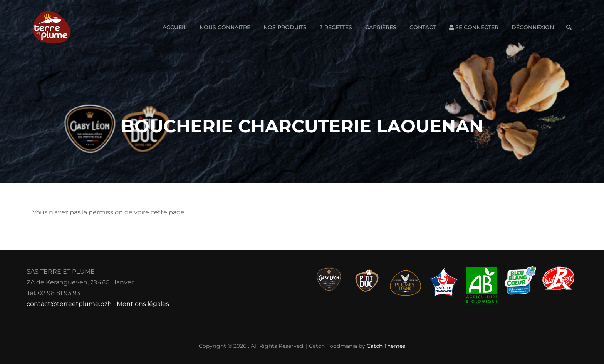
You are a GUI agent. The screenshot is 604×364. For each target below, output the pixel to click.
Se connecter (474, 27)
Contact (423, 27)
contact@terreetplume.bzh (69, 304)
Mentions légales (143, 304)
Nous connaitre (225, 27)
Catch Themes (386, 346)
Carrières (381, 27)
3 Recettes (336, 27)
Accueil (174, 27)
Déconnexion (533, 27)
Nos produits (285, 27)
